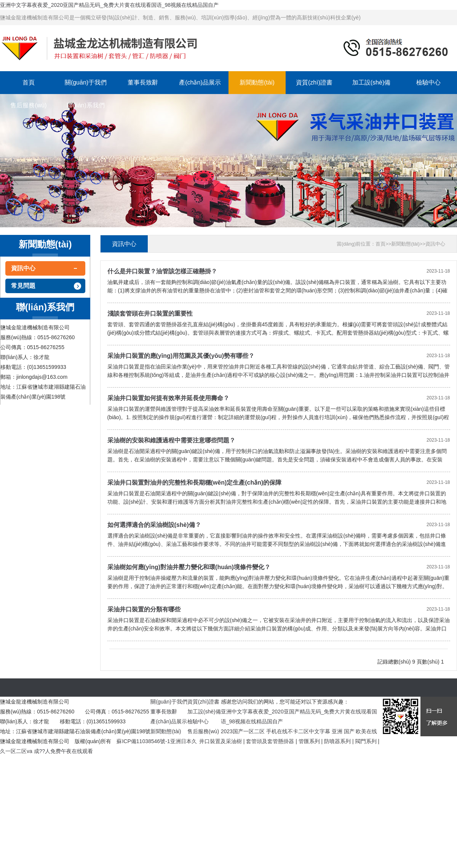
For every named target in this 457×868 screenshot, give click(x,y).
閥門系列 (366, 741)
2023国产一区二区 (243, 731)
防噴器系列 (337, 741)
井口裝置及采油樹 (221, 741)
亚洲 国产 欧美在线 (355, 731)
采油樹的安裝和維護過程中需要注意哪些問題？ (171, 440)
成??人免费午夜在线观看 (64, 751)
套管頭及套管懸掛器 (270, 741)
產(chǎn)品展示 (200, 82)
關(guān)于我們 (86, 82)
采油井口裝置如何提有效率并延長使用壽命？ (168, 398)
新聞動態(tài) (257, 82)
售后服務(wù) (28, 105)
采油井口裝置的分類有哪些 (144, 609)
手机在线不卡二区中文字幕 (298, 731)
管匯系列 (309, 741)
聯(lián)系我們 (86, 105)
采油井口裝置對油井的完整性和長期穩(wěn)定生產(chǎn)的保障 (195, 483)
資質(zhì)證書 (314, 82)
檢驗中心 (428, 82)
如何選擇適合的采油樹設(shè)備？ (154, 525)
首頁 (29, 82)
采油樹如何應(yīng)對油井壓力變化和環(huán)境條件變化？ (189, 567)
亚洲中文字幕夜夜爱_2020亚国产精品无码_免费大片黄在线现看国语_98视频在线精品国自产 (109, 5)
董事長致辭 (143, 82)
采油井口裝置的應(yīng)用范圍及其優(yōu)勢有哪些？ (181, 356)
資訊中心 (23, 268)
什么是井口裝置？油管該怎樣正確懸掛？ (162, 271)
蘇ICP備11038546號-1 (143, 741)
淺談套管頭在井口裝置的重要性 (150, 314)
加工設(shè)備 (371, 82)
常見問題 (23, 286)
